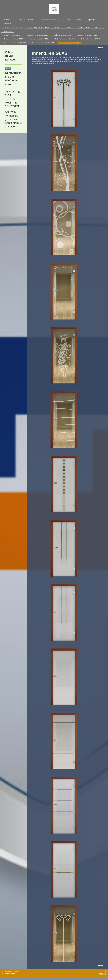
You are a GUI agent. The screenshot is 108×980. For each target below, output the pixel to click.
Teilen (8, 69)
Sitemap (16, 972)
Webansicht (103, 974)
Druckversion (7, 972)
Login (105, 972)
